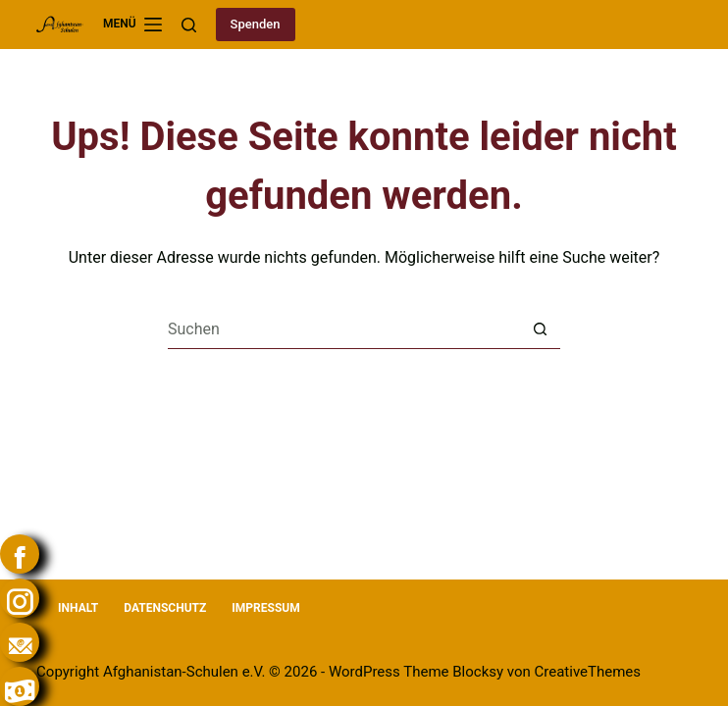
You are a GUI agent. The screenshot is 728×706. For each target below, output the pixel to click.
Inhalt (78, 608)
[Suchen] (189, 25)
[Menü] (132, 25)
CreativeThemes (588, 672)
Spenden (256, 24)
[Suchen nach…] (344, 329)
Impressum (265, 608)
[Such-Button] (541, 329)
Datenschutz (165, 608)
